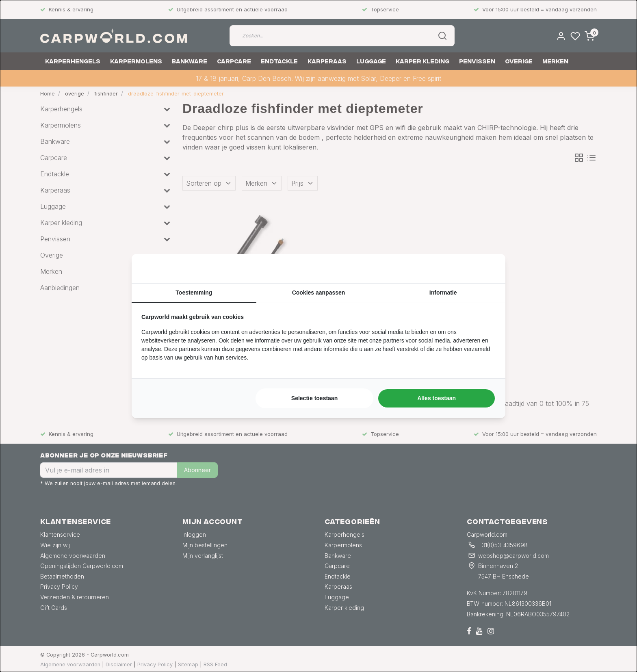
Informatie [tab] (443, 293)
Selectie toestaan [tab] (314, 398)
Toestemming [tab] (194, 293)
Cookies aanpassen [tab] (319, 293)
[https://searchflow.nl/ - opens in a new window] (485, 269)
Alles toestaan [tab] (437, 398)
